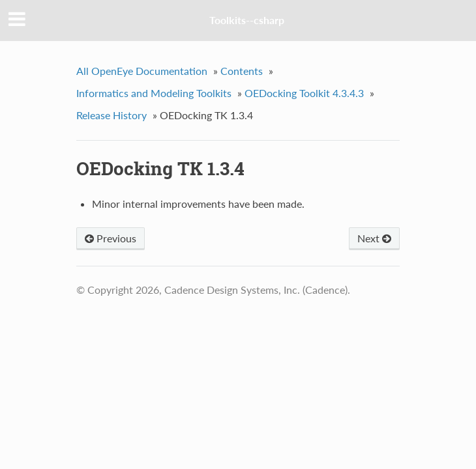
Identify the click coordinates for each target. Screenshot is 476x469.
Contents (242, 71)
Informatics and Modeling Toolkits (154, 93)
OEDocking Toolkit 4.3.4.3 (304, 93)
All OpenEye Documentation (142, 71)
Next (374, 238)
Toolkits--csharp (247, 20)
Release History (112, 115)
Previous (111, 238)
